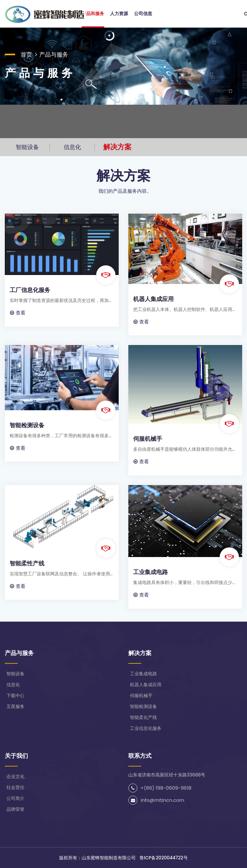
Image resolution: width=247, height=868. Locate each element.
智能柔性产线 (27, 563)
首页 (26, 54)
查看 (18, 313)
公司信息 (143, 13)
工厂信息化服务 (30, 290)
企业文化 (15, 776)
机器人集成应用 (153, 299)
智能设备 (27, 147)
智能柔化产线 (143, 717)
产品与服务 (54, 54)
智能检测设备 (27, 425)
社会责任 (15, 787)
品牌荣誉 (15, 809)
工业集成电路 (151, 572)
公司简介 (15, 798)
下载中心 (15, 695)
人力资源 (119, 13)
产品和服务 (93, 13)
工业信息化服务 (146, 728)
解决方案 (117, 147)
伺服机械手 (148, 439)
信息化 (72, 147)
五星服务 (15, 706)
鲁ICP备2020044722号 (164, 858)
